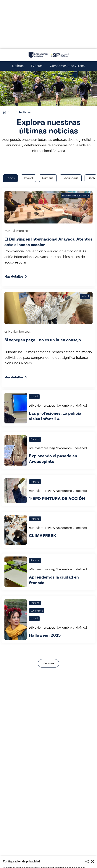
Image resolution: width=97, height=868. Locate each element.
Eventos (37, 17)
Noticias (18, 17)
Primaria (48, 57)
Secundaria (71, 57)
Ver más (48, 542)
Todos (10, 57)
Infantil (28, 57)
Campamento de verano (67, 17)
